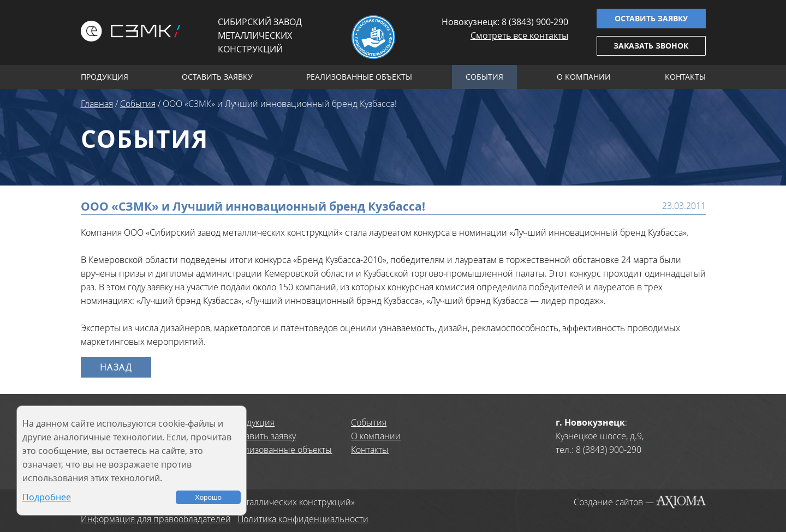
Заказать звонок (651, 46)
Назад (116, 367)
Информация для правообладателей (156, 519)
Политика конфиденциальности (303, 519)
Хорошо (208, 497)
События (484, 77)
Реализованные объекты (359, 77)
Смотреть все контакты (519, 35)
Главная (97, 104)
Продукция (105, 77)
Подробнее (47, 497)
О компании (584, 77)
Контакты (685, 77)
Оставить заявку (651, 18)
